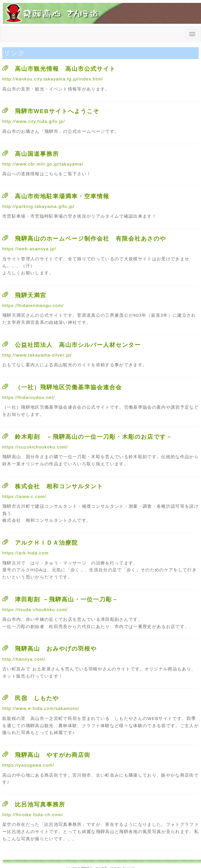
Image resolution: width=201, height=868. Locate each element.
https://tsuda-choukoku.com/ (35, 610)
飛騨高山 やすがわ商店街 (53, 755)
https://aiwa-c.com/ (24, 496)
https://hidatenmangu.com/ (33, 305)
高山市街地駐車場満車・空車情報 (62, 196)
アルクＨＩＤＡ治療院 (46, 543)
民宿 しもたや (37, 698)
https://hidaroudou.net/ (29, 397)
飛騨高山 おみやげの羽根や (56, 649)
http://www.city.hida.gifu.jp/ (34, 121)
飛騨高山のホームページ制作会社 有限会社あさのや (90, 239)
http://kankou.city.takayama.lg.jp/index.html (53, 79)
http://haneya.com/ (24, 659)
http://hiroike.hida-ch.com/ (33, 815)
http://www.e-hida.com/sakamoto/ (41, 708)
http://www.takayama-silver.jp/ (37, 355)
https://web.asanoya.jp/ (29, 249)
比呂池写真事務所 (40, 804)
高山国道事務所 (37, 154)
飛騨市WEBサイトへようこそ (57, 111)
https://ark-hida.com (25, 553)
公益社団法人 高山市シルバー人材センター (78, 345)
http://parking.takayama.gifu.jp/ (38, 206)
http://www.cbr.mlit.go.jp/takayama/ (43, 164)
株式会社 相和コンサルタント (59, 486)
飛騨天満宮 (31, 295)
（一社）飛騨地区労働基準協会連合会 (68, 387)
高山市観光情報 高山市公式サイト (65, 69)
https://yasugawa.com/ (28, 765)
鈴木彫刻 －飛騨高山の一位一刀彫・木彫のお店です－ (94, 437)
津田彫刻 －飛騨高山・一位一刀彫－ (67, 599)
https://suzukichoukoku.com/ (35, 447)
